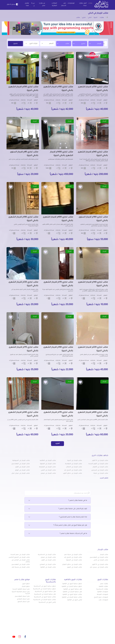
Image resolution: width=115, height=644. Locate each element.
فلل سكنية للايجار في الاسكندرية (45, 594)
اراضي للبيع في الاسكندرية (47, 602)
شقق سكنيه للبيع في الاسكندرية (45, 586)
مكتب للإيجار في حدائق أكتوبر (73, 473)
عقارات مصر (104, 584)
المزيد (57, 444)
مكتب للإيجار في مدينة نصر (73, 555)
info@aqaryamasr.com (23, 627)
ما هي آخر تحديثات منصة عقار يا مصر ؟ (58, 534)
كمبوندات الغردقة (103, 595)
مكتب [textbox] (67, 44)
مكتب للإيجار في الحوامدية (74, 464)
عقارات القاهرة (103, 587)
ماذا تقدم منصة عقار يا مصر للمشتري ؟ (58, 517)
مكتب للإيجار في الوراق (22, 470)
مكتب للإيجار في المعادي (48, 565)
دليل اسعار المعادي (23, 599)
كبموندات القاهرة (103, 592)
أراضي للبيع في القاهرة (75, 600)
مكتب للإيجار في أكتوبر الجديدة (98, 464)
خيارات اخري (32, 43)
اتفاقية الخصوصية (43, 630)
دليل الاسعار (64, 4)
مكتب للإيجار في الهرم (23, 467)
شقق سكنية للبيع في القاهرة (72, 584)
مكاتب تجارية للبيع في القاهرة (72, 595)
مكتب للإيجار (104, 555)
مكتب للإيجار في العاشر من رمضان (21, 561)
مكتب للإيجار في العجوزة (48, 464)
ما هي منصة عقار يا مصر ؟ (58, 501)
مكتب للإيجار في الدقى (101, 560)
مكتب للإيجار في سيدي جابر (99, 567)
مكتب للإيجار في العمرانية (47, 467)
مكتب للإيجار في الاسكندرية (47, 555)
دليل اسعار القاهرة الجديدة (21, 589)
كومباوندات (71, 3)
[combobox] (96, 44)
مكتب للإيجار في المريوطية (21, 461)
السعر (48, 43)
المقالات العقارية (54, 4)
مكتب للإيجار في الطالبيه (48, 461)
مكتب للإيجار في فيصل (48, 473)
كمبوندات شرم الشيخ (101, 597)
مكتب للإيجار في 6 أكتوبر (100, 461)
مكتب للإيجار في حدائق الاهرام (72, 565)
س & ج (33, 4)
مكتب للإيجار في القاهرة (48, 567)
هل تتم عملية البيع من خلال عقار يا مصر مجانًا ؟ (58, 525)
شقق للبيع (26, 584)
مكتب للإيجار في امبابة (101, 473)
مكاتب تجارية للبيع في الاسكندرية (45, 597)
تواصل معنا (27, 4)
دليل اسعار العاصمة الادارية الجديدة (21, 593)
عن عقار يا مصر (42, 4)
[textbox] (104, 44)
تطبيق (16, 44)
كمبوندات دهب (103, 600)
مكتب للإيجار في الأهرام (100, 467)
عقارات (90, 3)
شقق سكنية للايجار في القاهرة (72, 587)
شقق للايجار (26, 587)
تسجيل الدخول (13, 4)
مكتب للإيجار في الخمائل (74, 467)
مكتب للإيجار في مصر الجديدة (20, 555)
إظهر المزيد (104, 478)
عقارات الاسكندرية (102, 589)
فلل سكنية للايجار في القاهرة (72, 592)
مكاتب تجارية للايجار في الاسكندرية (45, 600)
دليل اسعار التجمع (24, 602)
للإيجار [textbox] (99, 44)
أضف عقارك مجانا (83, 4)
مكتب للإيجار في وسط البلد (21, 567)
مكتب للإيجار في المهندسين (21, 464)
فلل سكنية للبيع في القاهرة (73, 589)
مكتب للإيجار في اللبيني (48, 470)
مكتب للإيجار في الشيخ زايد (73, 470)
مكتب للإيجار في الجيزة (75, 461)
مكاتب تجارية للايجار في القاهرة (72, 597)
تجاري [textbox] (83, 44)
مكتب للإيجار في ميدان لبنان (21, 473)
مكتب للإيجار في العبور (75, 567)
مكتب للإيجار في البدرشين (100, 470)
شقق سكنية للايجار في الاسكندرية (44, 589)
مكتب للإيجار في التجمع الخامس (19, 557)
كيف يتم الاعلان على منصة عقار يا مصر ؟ (58, 509)
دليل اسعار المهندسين (22, 596)
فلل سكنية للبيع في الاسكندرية (45, 592)
